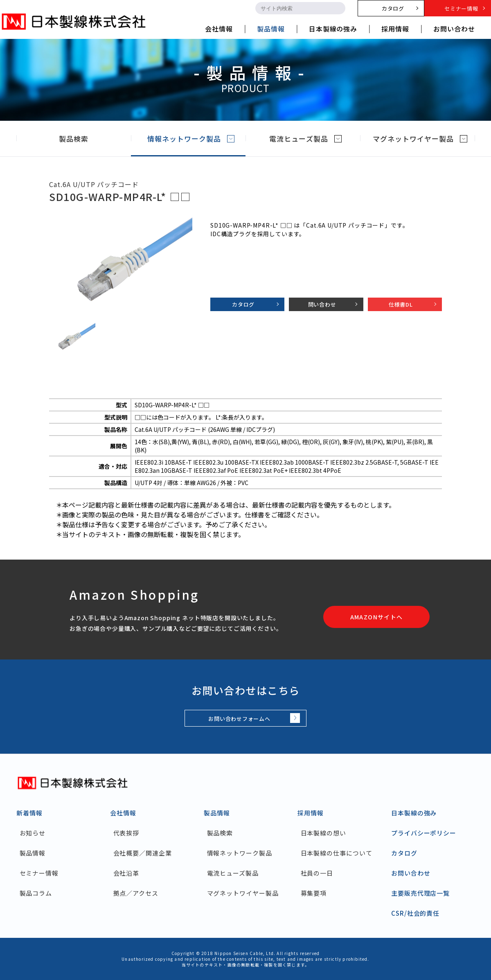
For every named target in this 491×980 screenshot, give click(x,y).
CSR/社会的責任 (415, 913)
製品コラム (36, 893)
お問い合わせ (411, 873)
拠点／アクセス (136, 893)
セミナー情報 (39, 873)
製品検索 (80, 139)
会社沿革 (126, 873)
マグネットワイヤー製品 (420, 139)
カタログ (243, 304)
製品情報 (33, 853)
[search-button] (338, 8)
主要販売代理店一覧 (420, 893)
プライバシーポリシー (424, 833)
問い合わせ (322, 304)
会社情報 (123, 813)
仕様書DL (401, 304)
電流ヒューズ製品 (305, 139)
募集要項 (314, 893)
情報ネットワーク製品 (191, 139)
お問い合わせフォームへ (239, 719)
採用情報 (311, 813)
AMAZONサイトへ (377, 617)
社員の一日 (317, 873)
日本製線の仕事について (337, 853)
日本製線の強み (414, 813)
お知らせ (33, 833)
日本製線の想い (323, 833)
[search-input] (293, 8)
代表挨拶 (126, 833)
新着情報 (29, 813)
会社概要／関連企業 (143, 853)
